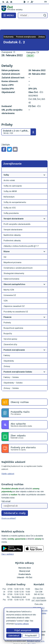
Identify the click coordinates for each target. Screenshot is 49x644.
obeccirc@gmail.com (39, 601)
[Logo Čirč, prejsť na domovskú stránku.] (24, 8)
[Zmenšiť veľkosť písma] (28, 2)
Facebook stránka (39, 604)
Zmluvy (30, 46)
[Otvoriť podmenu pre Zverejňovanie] (44, 161)
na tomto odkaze (22, 624)
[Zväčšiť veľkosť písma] (32, 2)
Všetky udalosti (8, 464)
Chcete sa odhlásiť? (9, 509)
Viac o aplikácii (8, 545)
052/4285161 (39, 598)
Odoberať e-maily (15, 504)
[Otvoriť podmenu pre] (44, 165)
